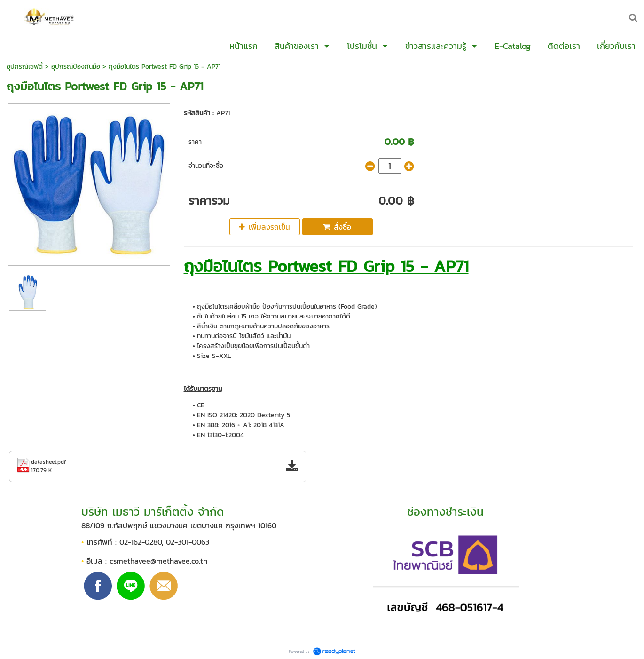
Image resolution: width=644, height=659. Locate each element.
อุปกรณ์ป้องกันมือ (76, 67)
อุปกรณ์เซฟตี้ (25, 67)
